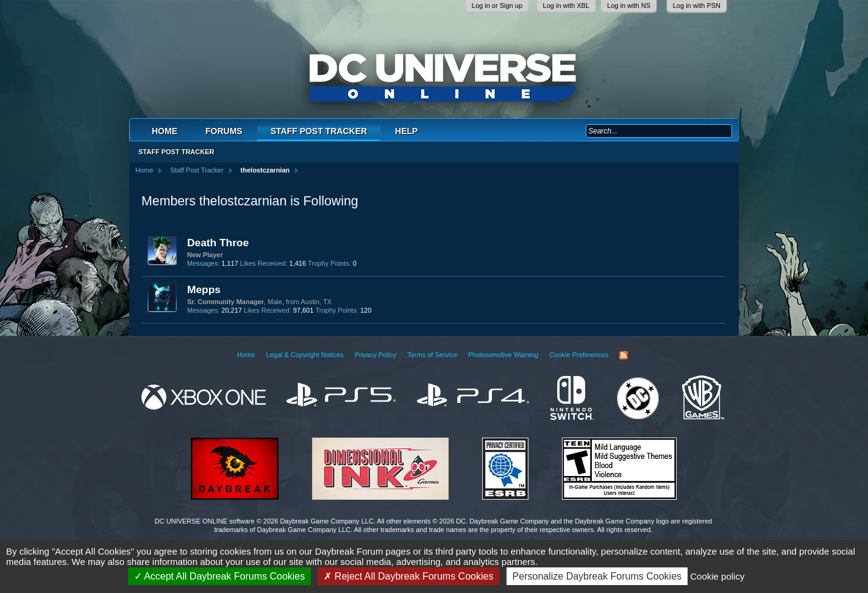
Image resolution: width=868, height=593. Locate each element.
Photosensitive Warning (503, 355)
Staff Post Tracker (319, 131)
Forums (224, 131)
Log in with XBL (566, 5)
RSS (624, 355)
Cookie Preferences (579, 355)
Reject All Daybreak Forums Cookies (408, 576)
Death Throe (218, 243)
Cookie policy (717, 576)
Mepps (204, 289)
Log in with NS (629, 5)
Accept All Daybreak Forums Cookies (220, 576)
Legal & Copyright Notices (304, 355)
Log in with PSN (697, 5)
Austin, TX (316, 302)
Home (165, 131)
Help (406, 131)
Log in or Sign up (497, 5)
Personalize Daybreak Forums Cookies (597, 576)
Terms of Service (432, 355)
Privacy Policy (375, 355)
